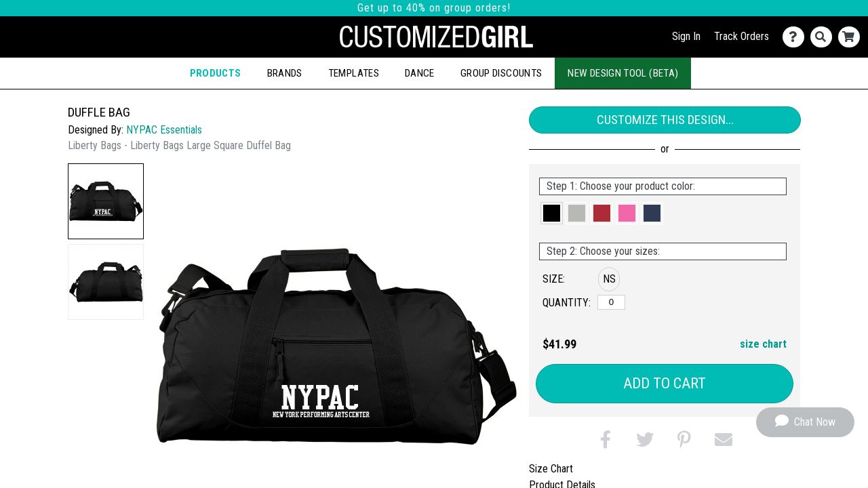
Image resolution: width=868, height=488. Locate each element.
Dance (420, 73)
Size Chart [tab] (551, 469)
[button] (106, 201)
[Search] (824, 37)
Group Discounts (501, 73)
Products (216, 73)
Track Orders (742, 36)
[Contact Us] (796, 37)
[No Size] (611, 302)
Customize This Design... (665, 120)
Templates (354, 73)
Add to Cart (665, 383)
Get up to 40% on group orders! (434, 8)
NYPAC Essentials (164, 130)
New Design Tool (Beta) (623, 73)
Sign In (686, 36)
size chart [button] (763, 344)
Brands (285, 73)
